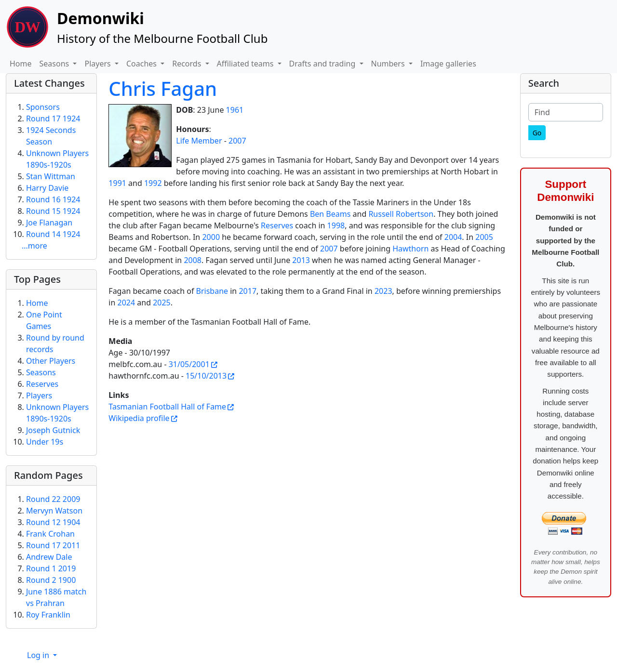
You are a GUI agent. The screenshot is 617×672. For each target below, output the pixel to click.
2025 (162, 303)
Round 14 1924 (53, 234)
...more (34, 246)
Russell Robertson (401, 214)
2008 (193, 260)
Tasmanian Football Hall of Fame (167, 407)
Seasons (41, 372)
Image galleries (448, 64)
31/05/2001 (189, 364)
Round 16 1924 (53, 199)
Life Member (199, 141)
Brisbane (212, 291)
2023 (383, 291)
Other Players (51, 361)
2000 (211, 237)
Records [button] (188, 64)
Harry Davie (47, 188)
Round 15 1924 (53, 211)
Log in (39, 655)
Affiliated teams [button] (246, 64)
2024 (127, 303)
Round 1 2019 (51, 568)
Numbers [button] (389, 64)
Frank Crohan (50, 534)
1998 (336, 225)
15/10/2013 (206, 376)
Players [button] (98, 64)
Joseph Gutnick (53, 430)
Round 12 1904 (53, 522)
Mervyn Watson (54, 511)
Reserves (277, 225)
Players (39, 395)
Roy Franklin (48, 615)
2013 (301, 260)
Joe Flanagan (49, 223)
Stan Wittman (51, 176)
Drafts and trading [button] (323, 64)
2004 (453, 237)
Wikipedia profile (139, 418)
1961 (235, 110)
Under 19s (45, 442)
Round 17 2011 (53, 545)
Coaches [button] (142, 64)
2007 (237, 141)
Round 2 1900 (51, 580)
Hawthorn (410, 249)
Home (21, 64)
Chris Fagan (163, 88)
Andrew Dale (49, 557)
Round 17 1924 (53, 119)
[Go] (537, 133)
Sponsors (43, 107)
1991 (117, 183)
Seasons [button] (55, 64)
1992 (153, 183)
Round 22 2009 (53, 499)
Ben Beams (330, 214)
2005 (484, 237)
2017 (248, 291)
